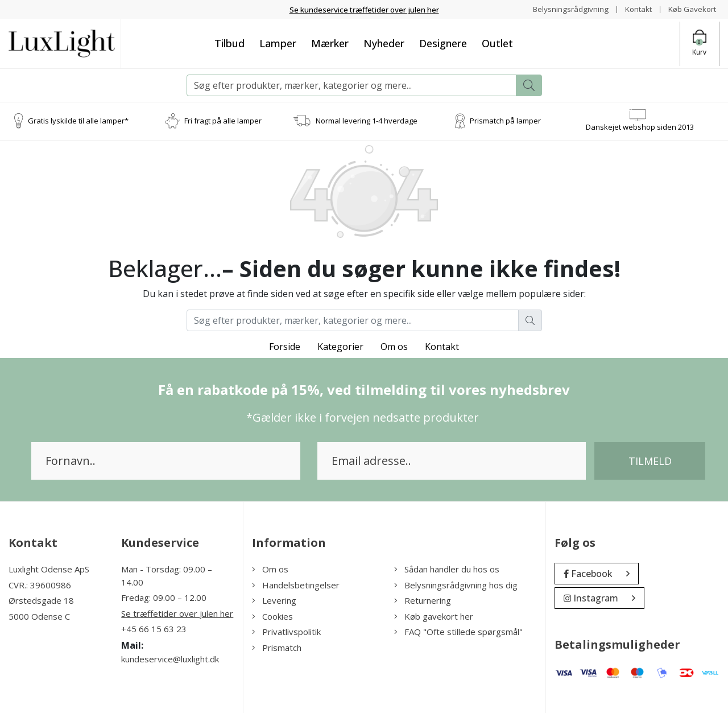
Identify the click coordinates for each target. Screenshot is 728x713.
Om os (394, 347)
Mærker (330, 43)
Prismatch (277, 648)
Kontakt (634, 9)
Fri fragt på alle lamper (223, 121)
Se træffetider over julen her (177, 613)
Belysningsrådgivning (565, 9)
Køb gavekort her (434, 616)
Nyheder (384, 43)
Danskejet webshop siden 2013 (640, 127)
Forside (285, 347)
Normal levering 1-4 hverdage (367, 121)
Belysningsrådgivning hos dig (456, 585)
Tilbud (229, 43)
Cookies (272, 616)
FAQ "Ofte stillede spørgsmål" (458, 632)
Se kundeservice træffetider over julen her (364, 9)
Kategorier (340, 347)
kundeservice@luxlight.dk (170, 659)
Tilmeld (650, 461)
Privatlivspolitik (286, 632)
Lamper (278, 43)
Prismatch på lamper (505, 121)
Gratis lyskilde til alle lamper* (78, 121)
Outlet (497, 43)
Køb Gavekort (691, 9)
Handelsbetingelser (296, 585)
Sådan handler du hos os (447, 569)
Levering (274, 600)
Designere (443, 43)
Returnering (423, 600)
